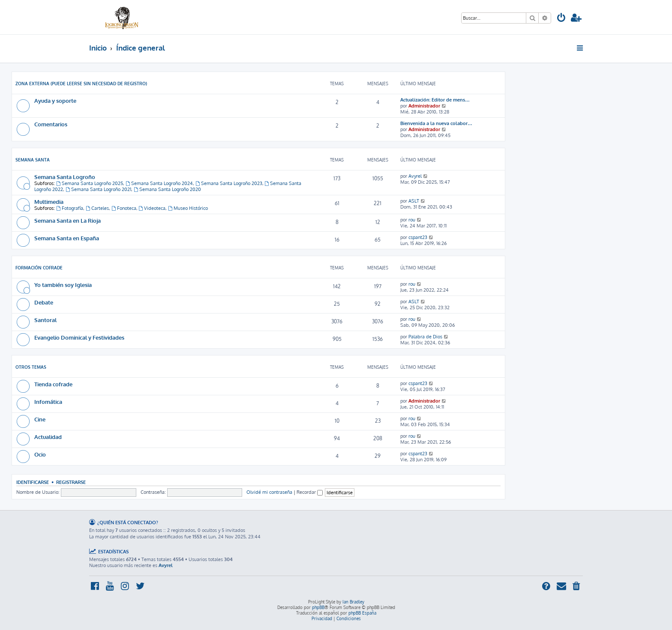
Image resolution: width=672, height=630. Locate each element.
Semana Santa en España (67, 238)
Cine (40, 419)
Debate (44, 302)
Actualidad (48, 437)
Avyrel (415, 176)
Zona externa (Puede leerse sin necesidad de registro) (81, 84)
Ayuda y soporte (55, 100)
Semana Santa (33, 160)
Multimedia (49, 202)
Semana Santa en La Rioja (67, 220)
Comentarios (51, 124)
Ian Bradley (353, 602)
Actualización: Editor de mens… (435, 100)
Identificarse (33, 482)
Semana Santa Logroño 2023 (229, 183)
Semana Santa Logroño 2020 (167, 189)
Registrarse (71, 482)
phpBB (318, 607)
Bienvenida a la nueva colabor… (436, 123)
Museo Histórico (188, 208)
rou (412, 220)
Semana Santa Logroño (65, 177)
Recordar (310, 492)
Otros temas (31, 367)
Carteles (97, 208)
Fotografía (70, 208)
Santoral (45, 320)
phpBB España (362, 613)
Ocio (40, 454)
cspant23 (418, 237)
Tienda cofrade (53, 384)
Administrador (424, 106)
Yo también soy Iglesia (63, 285)
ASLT (414, 201)
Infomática (48, 402)
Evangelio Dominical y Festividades (79, 337)
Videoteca (152, 208)
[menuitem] (561, 19)
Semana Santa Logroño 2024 (159, 183)
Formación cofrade (39, 268)
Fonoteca (124, 208)
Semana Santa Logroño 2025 (90, 183)
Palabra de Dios (425, 337)
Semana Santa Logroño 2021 (98, 189)
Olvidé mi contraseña (269, 492)
